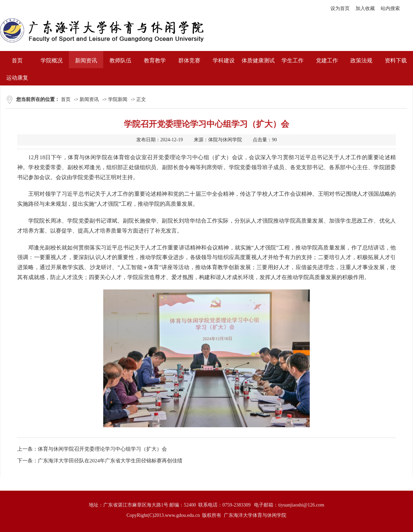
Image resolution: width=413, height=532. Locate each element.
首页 (66, 99)
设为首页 (340, 8)
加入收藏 (365, 8)
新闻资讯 (89, 99)
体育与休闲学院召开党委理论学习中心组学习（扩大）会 (102, 449)
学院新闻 (118, 99)
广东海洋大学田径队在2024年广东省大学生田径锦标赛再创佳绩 (110, 461)
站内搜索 (390, 8)
